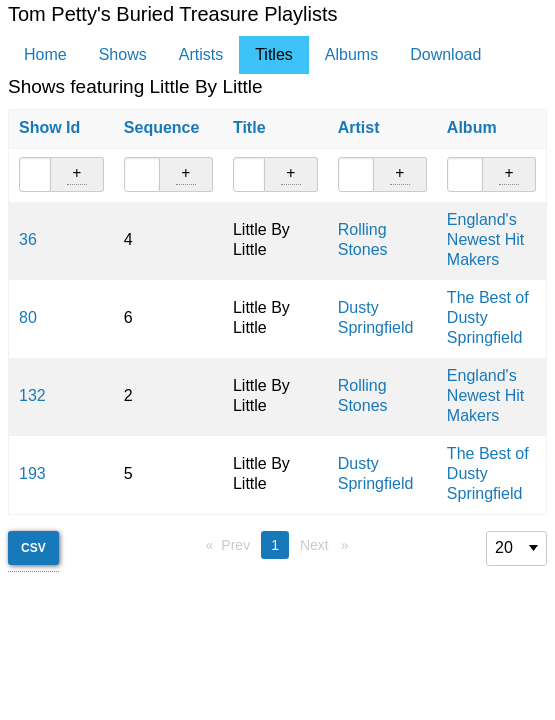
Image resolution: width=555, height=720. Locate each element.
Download (445, 54)
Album (472, 127)
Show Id (49, 127)
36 (28, 239)
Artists (201, 54)
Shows (123, 54)
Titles (274, 54)
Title (249, 127)
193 (32, 473)
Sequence (162, 127)
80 (28, 317)
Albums (351, 54)
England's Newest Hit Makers (485, 239)
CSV (33, 548)
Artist (359, 127)
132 (32, 395)
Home (45, 54)
